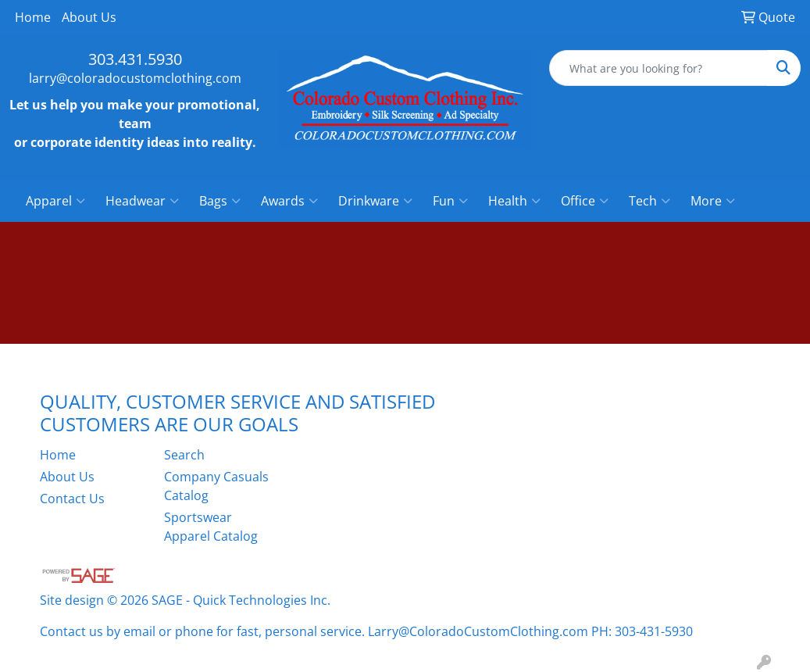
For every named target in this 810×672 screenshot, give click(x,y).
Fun (450, 201)
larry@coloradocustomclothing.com (135, 78)
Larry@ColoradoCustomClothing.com (478, 631)
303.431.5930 (135, 59)
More (713, 201)
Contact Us (72, 499)
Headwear (142, 201)
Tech (649, 201)
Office (585, 201)
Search (184, 455)
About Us (89, 17)
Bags (220, 201)
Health (514, 201)
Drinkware (375, 201)
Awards (289, 201)
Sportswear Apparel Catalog (211, 527)
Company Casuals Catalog (216, 486)
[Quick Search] (658, 68)
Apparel (55, 201)
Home (33, 17)
